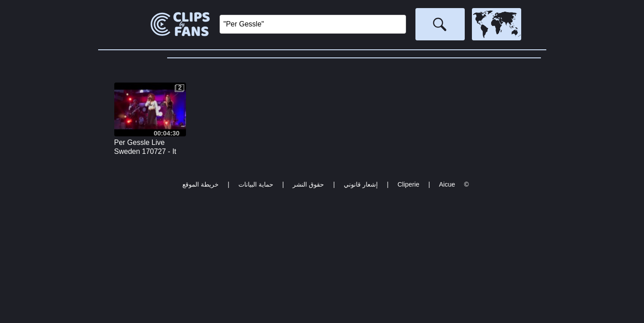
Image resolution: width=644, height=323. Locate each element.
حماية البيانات (256, 184)
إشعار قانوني (361, 184)
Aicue (447, 184)
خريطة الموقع (201, 184)
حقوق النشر (308, 184)
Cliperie (408, 184)
